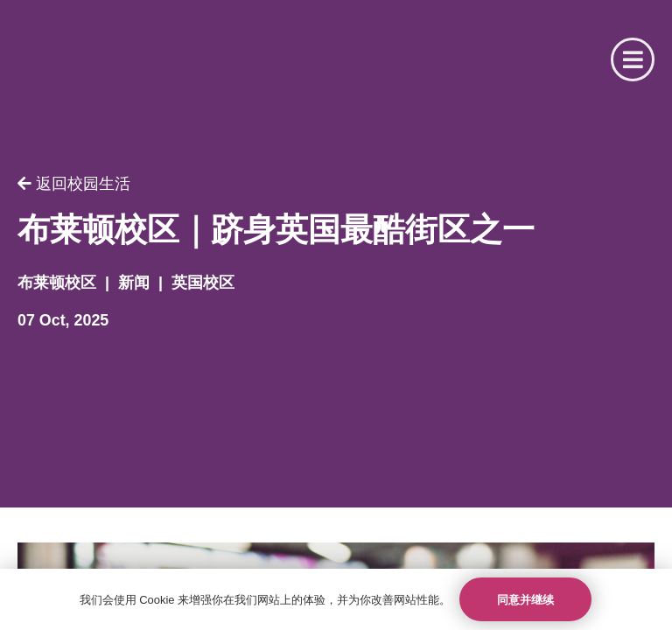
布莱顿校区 (57, 283)
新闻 (134, 283)
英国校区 (203, 283)
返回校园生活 (74, 184)
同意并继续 (525, 600)
